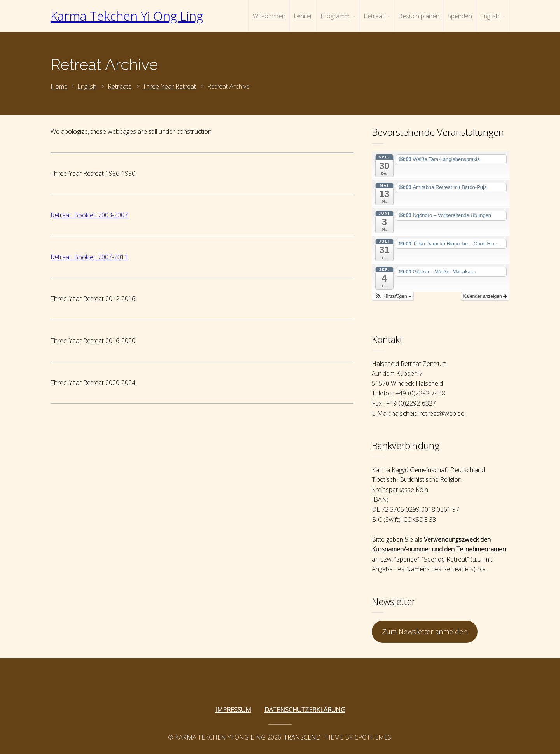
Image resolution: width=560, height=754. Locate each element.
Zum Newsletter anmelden (425, 632)
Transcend (302, 737)
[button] (393, 296)
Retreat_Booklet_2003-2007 (89, 215)
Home (59, 86)
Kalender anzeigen (485, 296)
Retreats (120, 86)
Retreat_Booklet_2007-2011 (89, 257)
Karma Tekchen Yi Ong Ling (127, 16)
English (87, 86)
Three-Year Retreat (169, 86)
